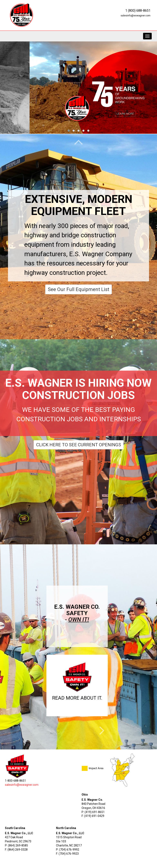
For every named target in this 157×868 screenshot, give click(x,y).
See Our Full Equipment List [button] (78, 289)
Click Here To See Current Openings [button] (79, 445)
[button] (77, 682)
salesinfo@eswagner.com (136, 16)
